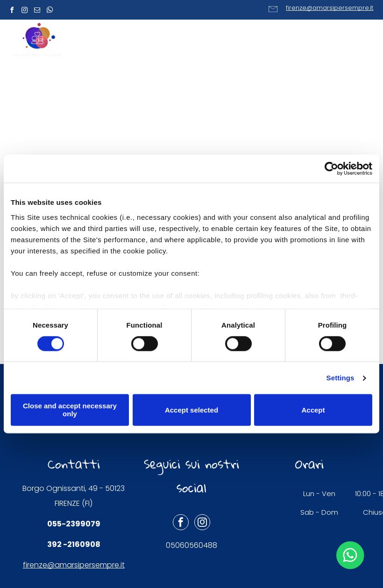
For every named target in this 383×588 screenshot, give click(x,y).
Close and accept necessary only (70, 410)
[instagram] (24, 11)
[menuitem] (145, 42)
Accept (313, 410)
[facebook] (12, 11)
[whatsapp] (50, 11)
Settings (340, 378)
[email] (37, 11)
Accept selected (191, 410)
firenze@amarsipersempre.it (330, 8)
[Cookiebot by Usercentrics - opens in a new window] (331, 168)
